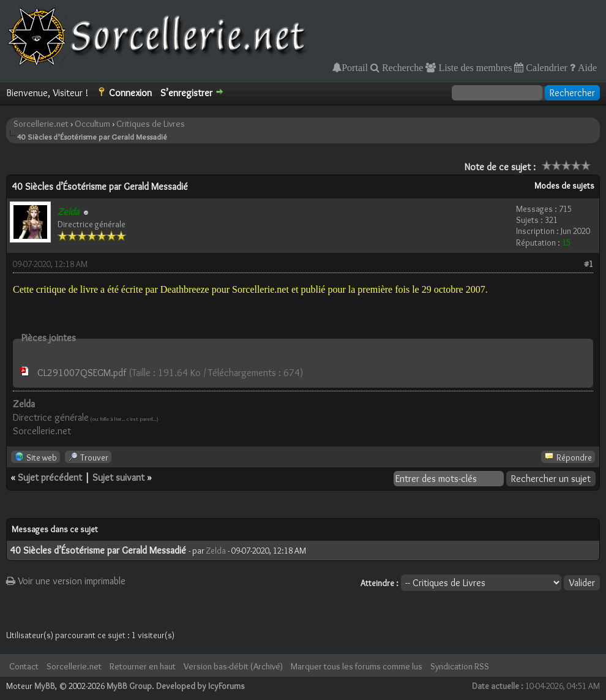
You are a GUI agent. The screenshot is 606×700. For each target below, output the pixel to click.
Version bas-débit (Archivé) (233, 666)
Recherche (402, 67)
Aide (586, 67)
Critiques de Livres (151, 124)
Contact (24, 666)
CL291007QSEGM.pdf (82, 373)
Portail (355, 67)
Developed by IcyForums (200, 686)
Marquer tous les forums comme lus (357, 666)
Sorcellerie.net (41, 124)
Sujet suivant (118, 477)
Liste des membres (474, 67)
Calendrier (545, 67)
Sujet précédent (50, 477)
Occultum (92, 124)
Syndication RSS (460, 666)
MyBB (45, 686)
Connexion (130, 93)
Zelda (216, 551)
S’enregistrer (186, 93)
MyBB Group (129, 686)
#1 (589, 264)
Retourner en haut (143, 666)
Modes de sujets (564, 186)
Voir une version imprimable (66, 581)
